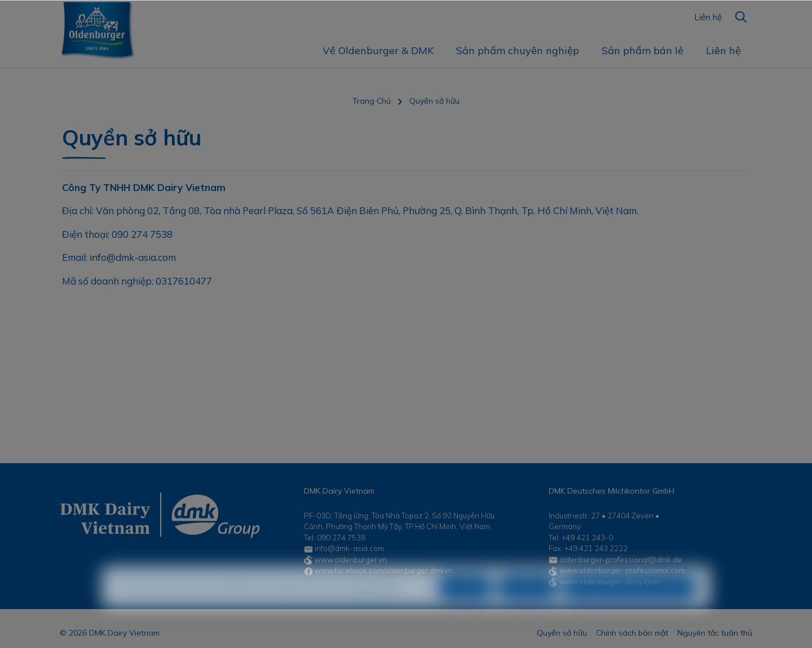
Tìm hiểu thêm (374, 607)
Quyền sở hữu (562, 633)
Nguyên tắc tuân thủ (715, 633)
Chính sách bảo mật (632, 633)
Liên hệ (708, 17)
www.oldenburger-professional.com (622, 570)
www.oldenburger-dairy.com (609, 582)
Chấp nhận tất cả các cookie (630, 607)
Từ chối (465, 607)
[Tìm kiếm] (741, 17)
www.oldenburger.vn (351, 560)
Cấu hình (528, 607)
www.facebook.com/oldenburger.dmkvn (384, 570)
